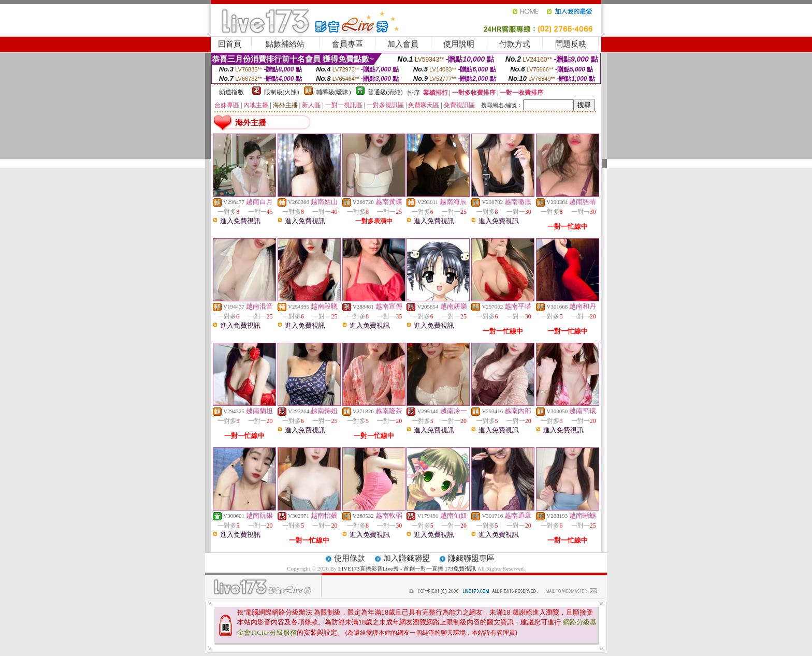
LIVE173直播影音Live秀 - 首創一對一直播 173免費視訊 (407, 568)
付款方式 (515, 44)
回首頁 (230, 44)
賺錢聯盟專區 (471, 558)
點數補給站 (285, 44)
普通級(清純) (385, 92)
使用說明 (459, 44)
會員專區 (347, 44)
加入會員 (403, 44)
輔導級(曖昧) (334, 92)
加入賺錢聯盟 (407, 558)
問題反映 (571, 44)
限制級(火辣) (282, 92)
